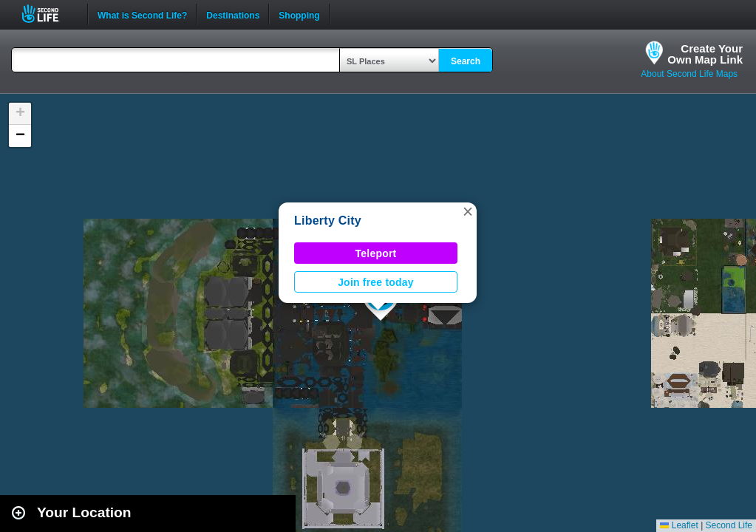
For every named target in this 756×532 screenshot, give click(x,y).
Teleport (376, 253)
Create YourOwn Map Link (705, 54)
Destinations (233, 14)
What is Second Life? (142, 14)
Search (466, 61)
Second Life (48, 14)
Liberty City (328, 221)
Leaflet (679, 525)
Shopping (299, 14)
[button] (468, 211)
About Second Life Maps (689, 74)
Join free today (376, 282)
